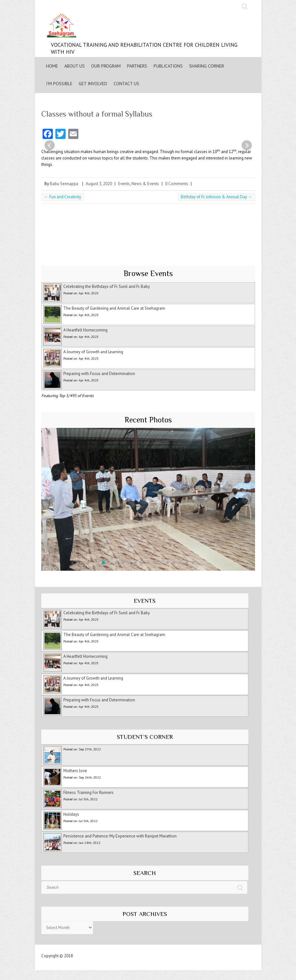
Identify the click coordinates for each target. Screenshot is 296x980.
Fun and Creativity (63, 197)
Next (247, 145)
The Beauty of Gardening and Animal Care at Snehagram (114, 308)
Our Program (106, 66)
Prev (50, 145)
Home (52, 66)
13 (180, 563)
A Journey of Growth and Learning (93, 352)
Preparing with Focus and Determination (99, 374)
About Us (75, 66)
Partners (137, 66)
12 (174, 563)
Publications (168, 66)
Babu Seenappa (64, 184)
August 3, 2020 (99, 184)
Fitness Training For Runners (88, 792)
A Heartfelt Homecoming (85, 330)
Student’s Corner (145, 737)
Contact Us (126, 84)
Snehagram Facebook (221, 6)
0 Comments (177, 184)
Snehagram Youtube (234, 6)
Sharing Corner (207, 66)
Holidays (71, 814)
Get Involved (93, 84)
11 (167, 563)
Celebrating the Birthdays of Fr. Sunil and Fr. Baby (107, 286)
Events (124, 184)
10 (161, 563)
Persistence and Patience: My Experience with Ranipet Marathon (120, 836)
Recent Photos (148, 420)
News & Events (145, 184)
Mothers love (75, 771)
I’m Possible (59, 84)
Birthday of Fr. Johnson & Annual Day (216, 197)
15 (193, 563)
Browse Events (148, 273)
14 (187, 563)
